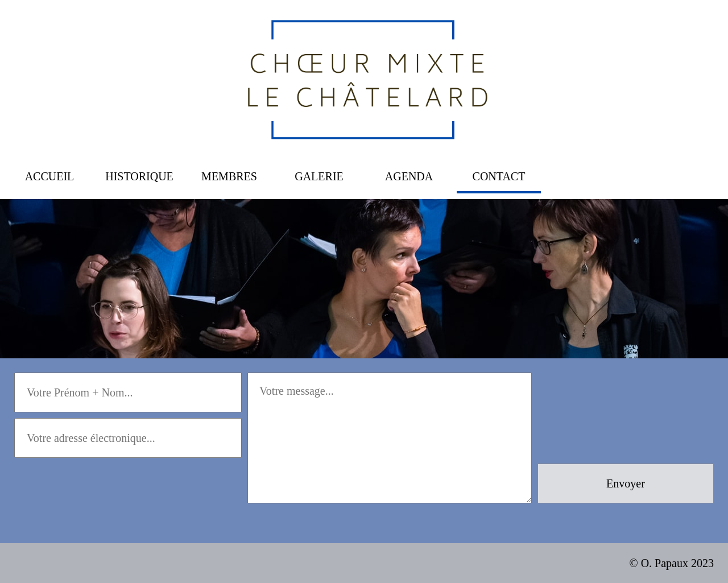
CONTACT (499, 176)
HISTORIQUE (139, 176)
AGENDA (409, 176)
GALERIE (319, 176)
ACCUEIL (50, 176)
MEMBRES (229, 176)
